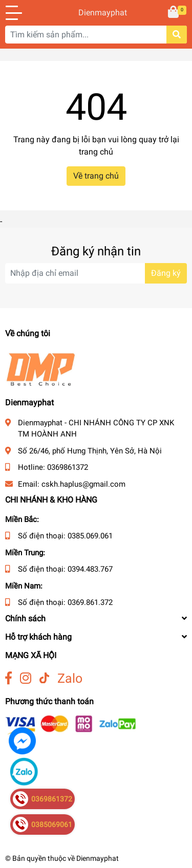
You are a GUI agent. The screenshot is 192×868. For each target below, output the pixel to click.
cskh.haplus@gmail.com (83, 484)
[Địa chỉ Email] (96, 273)
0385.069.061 (90, 536)
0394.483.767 (90, 569)
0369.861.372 (90, 602)
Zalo (70, 678)
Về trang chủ (96, 176)
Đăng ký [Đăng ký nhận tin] (166, 273)
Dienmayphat (96, 13)
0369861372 (68, 467)
